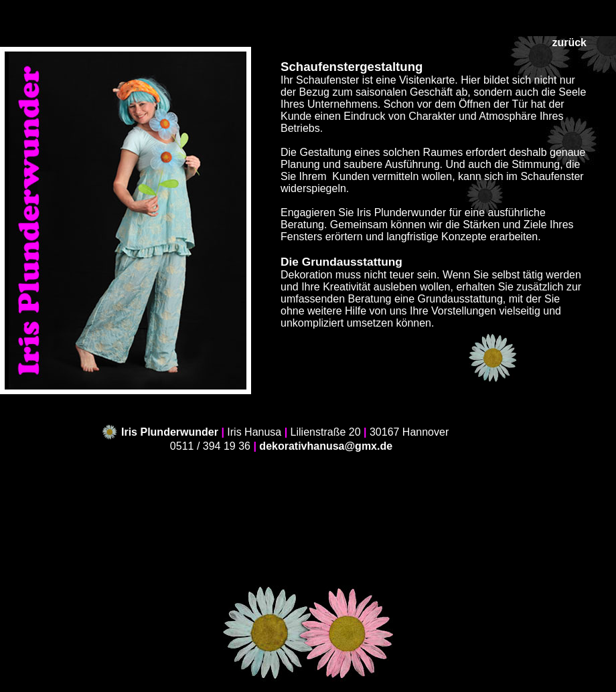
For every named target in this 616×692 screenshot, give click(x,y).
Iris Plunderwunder (170, 432)
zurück (569, 42)
